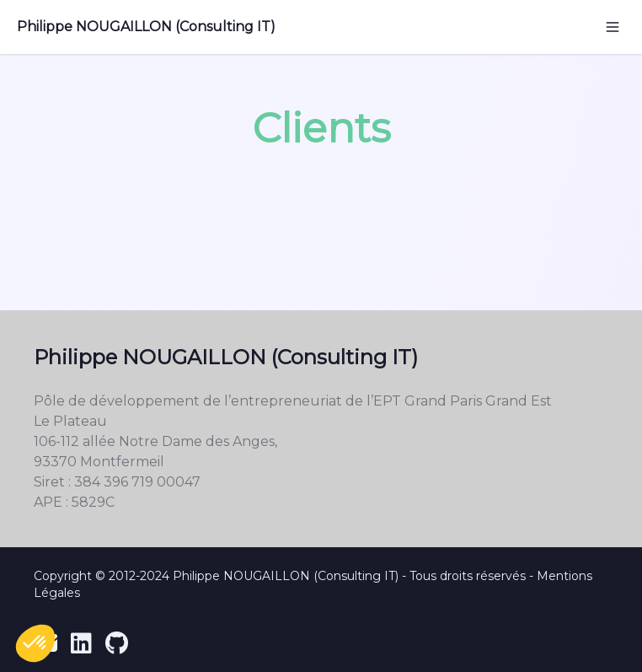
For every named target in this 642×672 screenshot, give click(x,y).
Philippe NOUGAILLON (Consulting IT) (146, 27)
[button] (35, 643)
